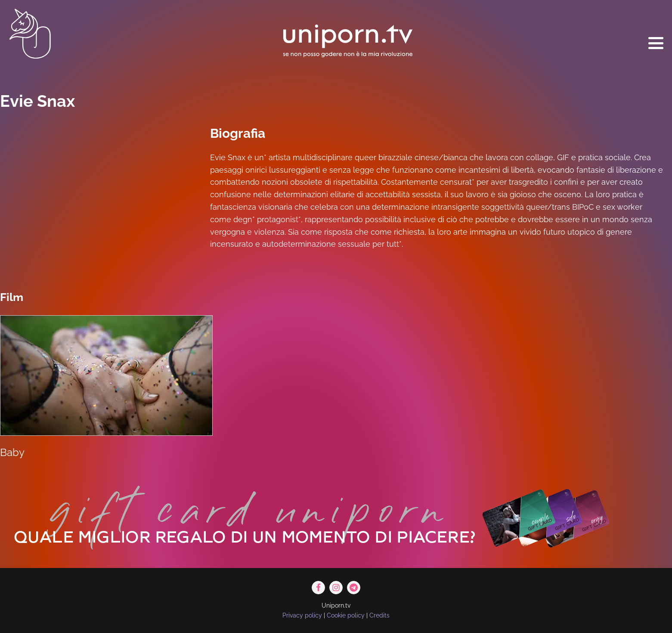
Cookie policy (346, 615)
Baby (12, 452)
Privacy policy (302, 615)
